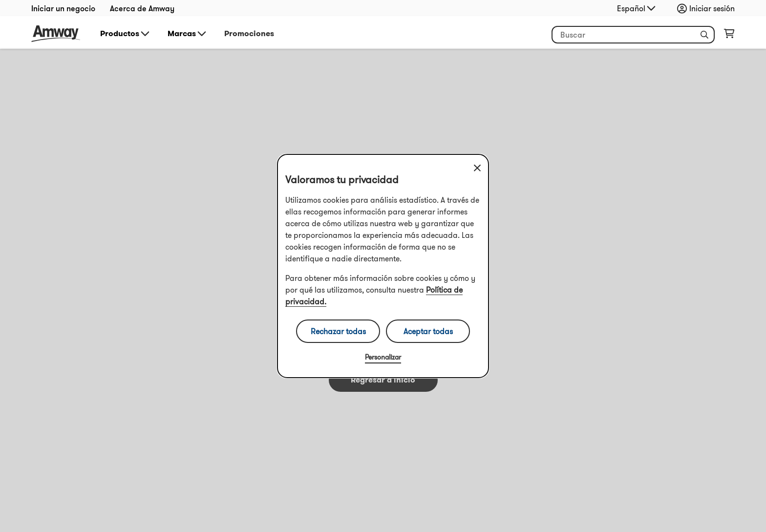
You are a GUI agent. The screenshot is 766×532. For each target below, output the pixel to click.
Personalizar (383, 357)
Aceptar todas (428, 331)
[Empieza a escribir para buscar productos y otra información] (633, 35)
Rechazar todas (338, 331)
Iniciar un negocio (63, 8)
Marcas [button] (188, 34)
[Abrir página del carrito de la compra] (729, 36)
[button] (704, 35)
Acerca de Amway (142, 8)
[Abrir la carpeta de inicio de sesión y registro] (708, 8)
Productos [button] (126, 34)
